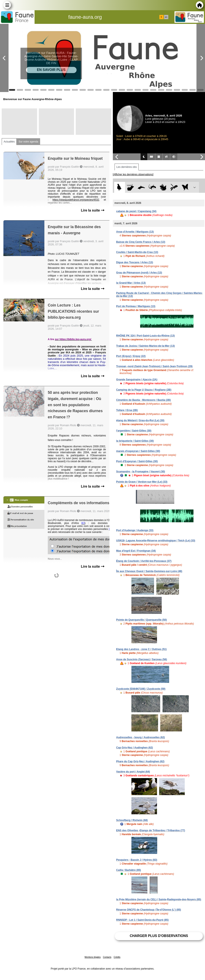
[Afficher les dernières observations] (133, 174)
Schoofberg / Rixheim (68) (132, 820)
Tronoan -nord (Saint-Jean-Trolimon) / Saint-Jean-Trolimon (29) (154, 366)
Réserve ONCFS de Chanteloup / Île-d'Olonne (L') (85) (149, 910)
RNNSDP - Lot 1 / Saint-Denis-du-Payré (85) (142, 920)
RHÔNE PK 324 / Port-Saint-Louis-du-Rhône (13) (146, 336)
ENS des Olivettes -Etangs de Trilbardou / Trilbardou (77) (151, 830)
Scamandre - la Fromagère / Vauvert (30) (141, 472)
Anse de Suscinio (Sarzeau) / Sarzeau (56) (142, 659)
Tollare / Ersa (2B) (127, 410)
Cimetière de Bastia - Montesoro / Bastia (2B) (144, 400)
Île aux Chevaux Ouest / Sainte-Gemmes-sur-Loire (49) (149, 571)
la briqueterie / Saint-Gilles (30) (135, 441)
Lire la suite (92, 210)
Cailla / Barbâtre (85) (129, 870)
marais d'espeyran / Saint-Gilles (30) (138, 451)
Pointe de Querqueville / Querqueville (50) (142, 620)
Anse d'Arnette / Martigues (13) (135, 232)
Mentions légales (93, 957)
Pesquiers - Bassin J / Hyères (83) (137, 860)
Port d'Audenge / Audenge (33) (135, 530)
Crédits (117, 957)
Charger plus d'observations (159, 936)
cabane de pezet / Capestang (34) (136, 211)
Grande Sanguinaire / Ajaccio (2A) (137, 380)
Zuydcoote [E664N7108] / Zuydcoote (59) (141, 689)
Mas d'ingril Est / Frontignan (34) (136, 551)
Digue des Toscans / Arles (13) (135, 262)
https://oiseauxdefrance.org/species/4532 (76, 200)
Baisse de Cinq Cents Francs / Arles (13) (141, 242)
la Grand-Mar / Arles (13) (131, 283)
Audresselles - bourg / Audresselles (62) (141, 737)
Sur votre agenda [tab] (28, 142)
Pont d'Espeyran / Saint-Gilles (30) (137, 461)
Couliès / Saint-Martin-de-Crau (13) (137, 252)
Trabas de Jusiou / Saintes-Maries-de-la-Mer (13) (146, 346)
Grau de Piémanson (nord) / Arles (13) (139, 273)
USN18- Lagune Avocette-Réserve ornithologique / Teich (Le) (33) (156, 541)
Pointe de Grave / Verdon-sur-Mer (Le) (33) (142, 482)
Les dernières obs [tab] (127, 167)
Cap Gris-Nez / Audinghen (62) (135, 748)
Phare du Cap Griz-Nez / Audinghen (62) (140, 761)
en (166, 17)
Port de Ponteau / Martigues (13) (136, 306)
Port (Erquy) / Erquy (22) (131, 356)
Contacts (107, 957)
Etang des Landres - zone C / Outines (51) (142, 649)
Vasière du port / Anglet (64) (133, 772)
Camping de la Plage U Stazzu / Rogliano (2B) (144, 390)
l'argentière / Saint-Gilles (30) (134, 431)
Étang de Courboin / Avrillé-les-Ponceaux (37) (144, 561)
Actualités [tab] (9, 142)
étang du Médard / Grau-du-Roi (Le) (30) (140, 420)
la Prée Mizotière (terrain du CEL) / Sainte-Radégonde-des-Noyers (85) (159, 899)
